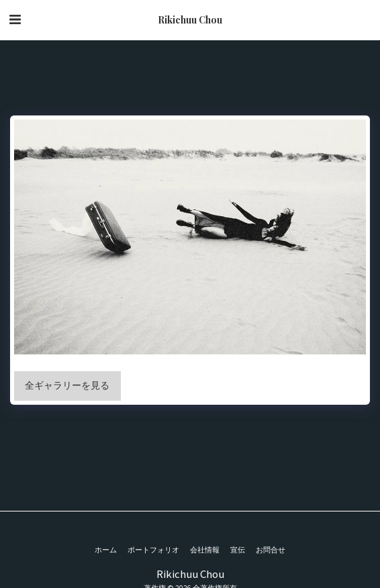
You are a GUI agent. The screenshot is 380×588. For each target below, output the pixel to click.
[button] (15, 19)
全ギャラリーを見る (67, 385)
